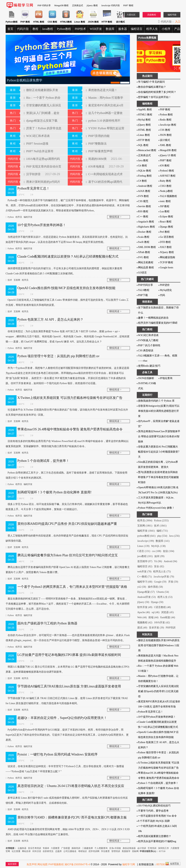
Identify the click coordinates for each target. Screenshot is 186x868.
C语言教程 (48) (162, 607)
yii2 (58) (142, 587)
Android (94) (170, 561)
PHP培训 (171, 628)
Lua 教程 (165, 211)
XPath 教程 (144, 252)
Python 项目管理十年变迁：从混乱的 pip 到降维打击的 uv (58, 356)
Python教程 (64, 29)
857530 (162, 851)
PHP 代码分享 (44, 5)
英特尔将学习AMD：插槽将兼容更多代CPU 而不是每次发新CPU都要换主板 (72, 817)
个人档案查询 (101, 848)
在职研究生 (48, 851)
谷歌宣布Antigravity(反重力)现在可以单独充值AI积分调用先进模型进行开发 (159, 411)
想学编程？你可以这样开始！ (155, 97)
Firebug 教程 (145, 176)
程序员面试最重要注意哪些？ (155, 836)
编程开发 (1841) (146, 531)
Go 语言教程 (167, 237)
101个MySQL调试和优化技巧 (154, 806)
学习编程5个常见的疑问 (151, 82)
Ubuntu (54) (163, 592)
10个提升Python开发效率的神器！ (42, 225)
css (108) (156, 551)
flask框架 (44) (168, 617)
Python (11, 217)
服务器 (123, 29)
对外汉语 (37, 851)
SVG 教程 (143, 257)
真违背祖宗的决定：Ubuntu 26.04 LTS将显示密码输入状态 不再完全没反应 (71, 786)
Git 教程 (142, 166)
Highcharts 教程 (146, 227)
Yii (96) (158, 561)
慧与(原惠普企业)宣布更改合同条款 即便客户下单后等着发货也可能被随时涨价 (158, 477)
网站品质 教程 (146, 268)
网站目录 (26, 851)
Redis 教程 (166, 120)
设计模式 (165, 140)
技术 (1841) (160, 526)
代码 (162, 295)
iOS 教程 (165, 166)
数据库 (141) (163, 541)
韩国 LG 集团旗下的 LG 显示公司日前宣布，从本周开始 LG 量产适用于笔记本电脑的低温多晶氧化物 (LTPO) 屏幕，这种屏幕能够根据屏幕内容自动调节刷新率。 (67, 669)
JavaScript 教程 (168, 125)
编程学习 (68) (145, 582)
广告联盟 (66, 848)
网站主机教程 (146, 262)
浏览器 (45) (167, 612)
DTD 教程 (165, 242)
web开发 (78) (144, 572)
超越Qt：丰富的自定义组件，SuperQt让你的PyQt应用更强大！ (62, 718)
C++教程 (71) (145, 577)
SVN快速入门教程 (148, 340)
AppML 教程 (145, 110)
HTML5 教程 (145, 115)
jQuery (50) (143, 602)
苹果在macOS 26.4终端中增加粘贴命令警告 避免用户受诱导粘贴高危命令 (70, 429)
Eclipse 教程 (166, 217)
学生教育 (105, 851)
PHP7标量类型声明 (99, 151)
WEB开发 (96, 29)
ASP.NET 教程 (168, 176)
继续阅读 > (115, 217)
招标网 (135, 851)
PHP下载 (143, 295)
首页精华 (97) (145, 561)
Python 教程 (166, 115)
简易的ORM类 (97, 159)
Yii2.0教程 (144, 290)
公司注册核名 (70, 851)
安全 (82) (159, 566)
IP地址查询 (166, 378)
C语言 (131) (144, 551)
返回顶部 (12, 864)
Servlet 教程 (144, 206)
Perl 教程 (165, 232)
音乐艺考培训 (35, 848)
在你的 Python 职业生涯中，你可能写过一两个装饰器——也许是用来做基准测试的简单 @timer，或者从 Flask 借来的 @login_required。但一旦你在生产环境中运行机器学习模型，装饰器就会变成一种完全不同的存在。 (68, 637)
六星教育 (55, 848)
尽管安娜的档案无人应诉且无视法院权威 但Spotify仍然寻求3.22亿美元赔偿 (158, 691)
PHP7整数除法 (96, 144)
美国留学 (126, 851)
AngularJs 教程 (146, 222)
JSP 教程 (165, 206)
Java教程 (48, 29)
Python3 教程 (167, 171)
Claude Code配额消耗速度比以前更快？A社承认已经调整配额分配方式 (68, 257)
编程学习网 (129, 864)
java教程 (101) (145, 556)
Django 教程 (166, 227)
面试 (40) (142, 628)
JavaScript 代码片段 (111, 5)
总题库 (58, 851)
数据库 (110, 29)
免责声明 (32, 864)
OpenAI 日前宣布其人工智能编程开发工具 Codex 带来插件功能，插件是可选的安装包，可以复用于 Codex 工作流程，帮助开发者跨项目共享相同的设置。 (67, 302)
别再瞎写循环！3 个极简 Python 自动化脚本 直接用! (54, 492)
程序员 (19, 217)
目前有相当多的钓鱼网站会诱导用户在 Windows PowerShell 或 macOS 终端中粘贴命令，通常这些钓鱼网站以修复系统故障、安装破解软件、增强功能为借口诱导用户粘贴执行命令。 (67, 443)
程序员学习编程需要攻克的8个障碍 (158, 323)
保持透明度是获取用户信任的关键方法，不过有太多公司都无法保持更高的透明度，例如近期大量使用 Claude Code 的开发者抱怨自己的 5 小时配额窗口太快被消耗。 (64, 270)
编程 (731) (162, 531)
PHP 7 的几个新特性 (149, 345)
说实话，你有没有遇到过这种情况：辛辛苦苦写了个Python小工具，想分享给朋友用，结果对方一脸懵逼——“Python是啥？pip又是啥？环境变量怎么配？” (65, 768)
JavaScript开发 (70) (164, 577)
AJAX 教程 (144, 191)
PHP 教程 (165, 110)
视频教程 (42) (145, 623)
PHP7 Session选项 (36, 144)
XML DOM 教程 (147, 247)
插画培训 (76, 848)
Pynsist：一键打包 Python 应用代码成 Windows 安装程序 (57, 754)
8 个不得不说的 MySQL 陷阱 (154, 821)
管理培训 (116, 851)
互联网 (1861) (145, 526)
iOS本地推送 (96, 166)
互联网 (17, 280)
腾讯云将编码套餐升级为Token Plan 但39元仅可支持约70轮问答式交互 (68, 555)
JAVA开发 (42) (162, 623)
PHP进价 (165, 285)
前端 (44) (153, 617)
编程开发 (28, 217)
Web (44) (142, 617)
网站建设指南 (167, 257)
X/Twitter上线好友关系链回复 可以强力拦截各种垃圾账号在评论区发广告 (70, 398)
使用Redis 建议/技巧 (149, 366)
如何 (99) (159, 556)
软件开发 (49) (145, 607)
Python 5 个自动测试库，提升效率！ (43, 461)
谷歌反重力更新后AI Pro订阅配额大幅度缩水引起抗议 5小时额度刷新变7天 (159, 452)
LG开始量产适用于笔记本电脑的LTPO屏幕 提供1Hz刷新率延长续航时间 (69, 655)
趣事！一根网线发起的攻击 (153, 318)
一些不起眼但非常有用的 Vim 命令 (157, 816)
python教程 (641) (146, 536)
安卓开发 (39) (156, 628)
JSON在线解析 (146, 378)
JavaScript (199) (146, 541)
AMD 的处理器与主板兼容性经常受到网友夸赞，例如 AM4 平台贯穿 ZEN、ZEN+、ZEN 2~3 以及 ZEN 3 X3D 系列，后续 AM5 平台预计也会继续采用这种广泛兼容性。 (68, 831)
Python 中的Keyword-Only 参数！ (156, 508)
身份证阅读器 (129, 848)
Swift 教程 (144, 242)
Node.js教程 (166, 191)
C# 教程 (142, 181)
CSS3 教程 (166, 186)
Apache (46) (144, 612)
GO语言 (142, 273)
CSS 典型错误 (146, 351)
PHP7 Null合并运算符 (39, 151)
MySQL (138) (158, 546)
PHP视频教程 (56, 864)
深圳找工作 (163, 848)
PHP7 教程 (128, 5)
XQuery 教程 (167, 252)
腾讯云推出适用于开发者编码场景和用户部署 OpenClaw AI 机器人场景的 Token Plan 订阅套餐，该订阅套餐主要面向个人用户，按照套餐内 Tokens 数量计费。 (68, 569)
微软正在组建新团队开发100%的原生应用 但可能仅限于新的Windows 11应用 (159, 645)
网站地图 (43, 864)
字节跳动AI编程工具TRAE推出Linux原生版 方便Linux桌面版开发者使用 (69, 686)
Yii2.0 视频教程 (168, 196)
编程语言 (137, 29)
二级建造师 (87, 848)
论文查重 (16, 851)
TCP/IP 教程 (166, 262)
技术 (10, 280)
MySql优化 (166, 290)
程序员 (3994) (145, 521)
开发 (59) (173, 582)
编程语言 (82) (145, 566)
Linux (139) (143, 546)
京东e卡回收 (115, 848)
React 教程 (166, 222)
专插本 (46, 848)
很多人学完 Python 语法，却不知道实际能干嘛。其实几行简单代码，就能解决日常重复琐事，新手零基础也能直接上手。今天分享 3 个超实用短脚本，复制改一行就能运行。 (67, 506)
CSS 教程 (165, 130)
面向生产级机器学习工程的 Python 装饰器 (47, 623)
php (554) (162, 536)
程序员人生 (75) (162, 572)
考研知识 (82, 851)
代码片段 (23, 29)
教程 (35, 29)
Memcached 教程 (147, 150)
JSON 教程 (166, 135)
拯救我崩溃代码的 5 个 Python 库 (156, 401)
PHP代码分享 (145, 285)
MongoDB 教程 (61, 5)
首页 (10, 29)
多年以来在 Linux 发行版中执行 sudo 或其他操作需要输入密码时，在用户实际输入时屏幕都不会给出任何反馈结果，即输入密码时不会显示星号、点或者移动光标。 (67, 800)
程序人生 (152, 29)
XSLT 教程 (166, 247)
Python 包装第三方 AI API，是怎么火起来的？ (50, 319)
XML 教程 (165, 145)
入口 (178, 22)
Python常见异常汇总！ (34, 188)
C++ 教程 (143, 217)
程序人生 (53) (165, 597)
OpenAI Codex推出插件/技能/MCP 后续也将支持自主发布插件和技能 (66, 288)
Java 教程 (143, 160)
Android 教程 (145, 186)
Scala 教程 (144, 237)
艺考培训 (152, 848)
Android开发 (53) (147, 597)
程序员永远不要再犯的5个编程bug (157, 841)
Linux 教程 (144, 135)
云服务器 (22, 848)
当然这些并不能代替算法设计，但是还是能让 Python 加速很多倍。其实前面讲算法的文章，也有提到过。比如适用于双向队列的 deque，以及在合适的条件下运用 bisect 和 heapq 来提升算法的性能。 (67, 239)
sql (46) (156, 612)
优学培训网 (94, 851)
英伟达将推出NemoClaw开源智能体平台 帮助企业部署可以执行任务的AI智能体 (159, 436)
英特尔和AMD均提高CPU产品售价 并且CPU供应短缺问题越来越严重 (67, 524)
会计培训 (142, 848)
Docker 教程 (145, 232)
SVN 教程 (143, 196)
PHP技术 (80, 29)
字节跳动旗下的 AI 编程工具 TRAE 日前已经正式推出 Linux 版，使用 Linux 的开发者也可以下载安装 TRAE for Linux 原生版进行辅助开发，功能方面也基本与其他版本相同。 (67, 700)
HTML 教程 (144, 130)
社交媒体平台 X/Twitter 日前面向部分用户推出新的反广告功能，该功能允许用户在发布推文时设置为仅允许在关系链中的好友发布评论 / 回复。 (67, 412)
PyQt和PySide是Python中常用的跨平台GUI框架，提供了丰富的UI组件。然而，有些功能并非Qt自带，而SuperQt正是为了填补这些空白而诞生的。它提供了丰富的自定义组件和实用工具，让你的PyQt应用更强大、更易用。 (67, 734)
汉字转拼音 (33, 174)
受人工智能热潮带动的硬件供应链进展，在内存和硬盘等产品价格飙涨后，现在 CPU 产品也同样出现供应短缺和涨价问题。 (67, 538)
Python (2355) (161, 521)
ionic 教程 (165, 201)
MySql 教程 (144, 120)
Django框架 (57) (146, 592)
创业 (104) (169, 551)
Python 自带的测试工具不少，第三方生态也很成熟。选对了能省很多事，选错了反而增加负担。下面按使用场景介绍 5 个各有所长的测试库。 (66, 475)
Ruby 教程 (165, 181)
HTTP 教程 (144, 140)
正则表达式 (78, 5)
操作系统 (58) (155, 587)
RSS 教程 (143, 211)
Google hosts (167, 268)
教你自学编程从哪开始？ (152, 87)
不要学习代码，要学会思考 (153, 811)
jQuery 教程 (92, 5)
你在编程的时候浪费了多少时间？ (157, 92)
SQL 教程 (143, 145)
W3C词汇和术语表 (37, 136)
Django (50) (157, 602)
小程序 (166, 29)
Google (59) (160, 582)
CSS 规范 (143, 201)
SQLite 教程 (145, 171)
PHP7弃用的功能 (98, 136)
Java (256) (174, 536)
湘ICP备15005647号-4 (77, 864)
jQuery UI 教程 (168, 155)
